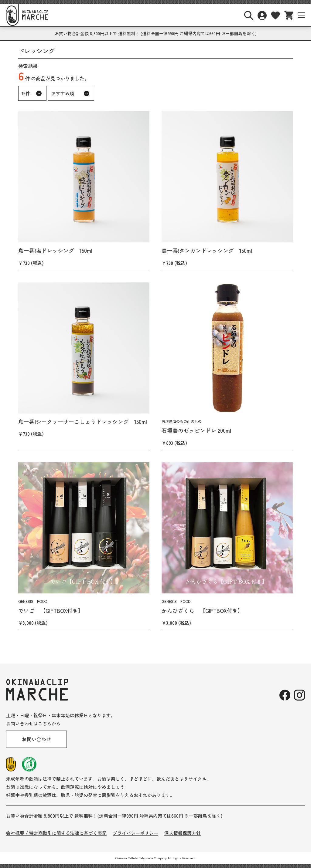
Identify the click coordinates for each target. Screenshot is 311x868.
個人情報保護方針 (183, 833)
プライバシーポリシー (135, 833)
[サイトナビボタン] (301, 15)
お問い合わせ (36, 739)
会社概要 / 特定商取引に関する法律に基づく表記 (56, 833)
